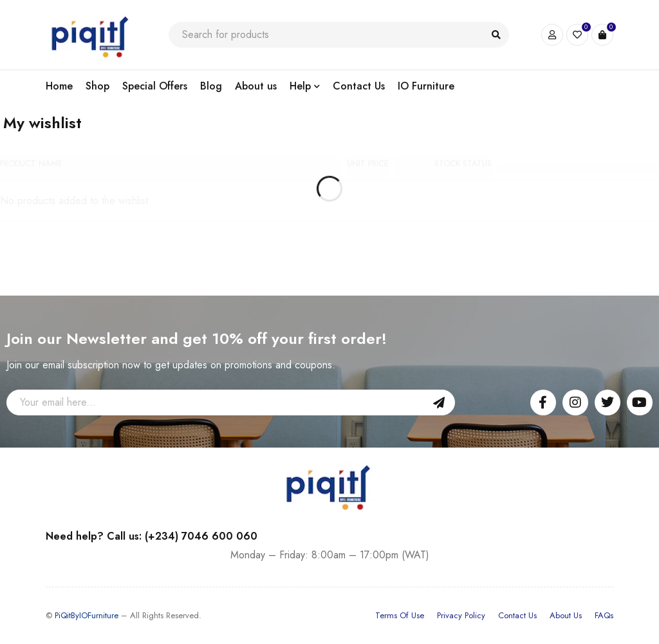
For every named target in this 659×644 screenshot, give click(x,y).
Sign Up (439, 402)
